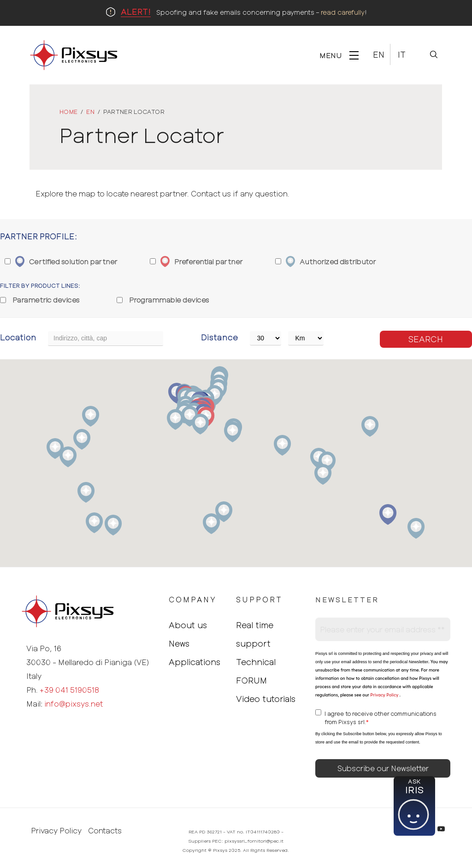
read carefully (343, 12)
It (402, 54)
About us (188, 625)
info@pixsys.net (74, 704)
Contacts (105, 831)
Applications (195, 662)
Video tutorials (266, 699)
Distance (219, 337)
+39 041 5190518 (69, 690)
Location (18, 337)
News (179, 643)
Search (426, 339)
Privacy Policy (384, 695)
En (379, 54)
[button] (416, 528)
